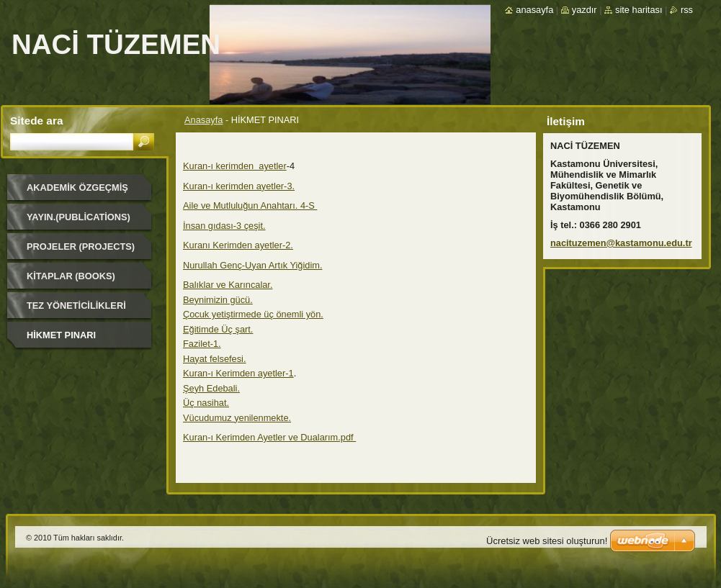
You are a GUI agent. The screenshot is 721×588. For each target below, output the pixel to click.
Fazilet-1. (202, 344)
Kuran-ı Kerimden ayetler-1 (238, 373)
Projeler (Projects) (81, 246)
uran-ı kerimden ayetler (238, 166)
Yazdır (585, 10)
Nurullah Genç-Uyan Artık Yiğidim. (252, 265)
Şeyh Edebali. (211, 388)
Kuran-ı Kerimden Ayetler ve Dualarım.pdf (269, 437)
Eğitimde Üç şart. (218, 329)
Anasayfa (203, 120)
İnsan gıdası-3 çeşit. (224, 226)
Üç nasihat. (206, 403)
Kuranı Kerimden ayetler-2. (238, 245)
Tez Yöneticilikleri (76, 306)
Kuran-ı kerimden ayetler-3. (239, 186)
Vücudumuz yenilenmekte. (237, 418)
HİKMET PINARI (61, 335)
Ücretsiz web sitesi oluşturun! (547, 541)
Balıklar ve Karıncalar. (228, 285)
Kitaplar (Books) (71, 276)
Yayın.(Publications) (79, 217)
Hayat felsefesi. (215, 359)
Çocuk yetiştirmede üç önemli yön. (253, 314)
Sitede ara (36, 121)
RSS (687, 10)
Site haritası (639, 10)
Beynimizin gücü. (218, 300)
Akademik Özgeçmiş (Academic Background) (77, 193)
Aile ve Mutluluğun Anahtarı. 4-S (250, 205)
